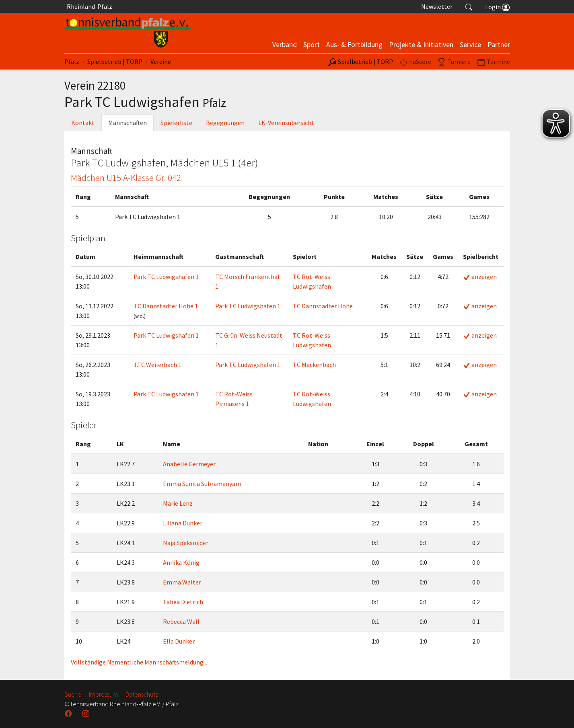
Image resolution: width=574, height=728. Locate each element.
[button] (469, 6)
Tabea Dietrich (183, 602)
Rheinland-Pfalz (88, 6)
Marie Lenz (178, 503)
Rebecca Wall (181, 621)
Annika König (181, 562)
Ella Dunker (179, 641)
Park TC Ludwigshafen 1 (166, 277)
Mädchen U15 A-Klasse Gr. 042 (126, 178)
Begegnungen (225, 123)
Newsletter (437, 6)
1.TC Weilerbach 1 (157, 365)
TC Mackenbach (314, 365)
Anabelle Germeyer (189, 464)
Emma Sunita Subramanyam (202, 484)
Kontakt (83, 123)
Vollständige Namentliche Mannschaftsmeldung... (139, 662)
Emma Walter (182, 582)
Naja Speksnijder (186, 543)
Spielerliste (176, 123)
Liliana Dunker (183, 523)
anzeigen (480, 277)
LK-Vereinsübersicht (286, 123)
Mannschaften (128, 123)
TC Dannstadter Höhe (323, 306)
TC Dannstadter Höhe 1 (166, 306)
